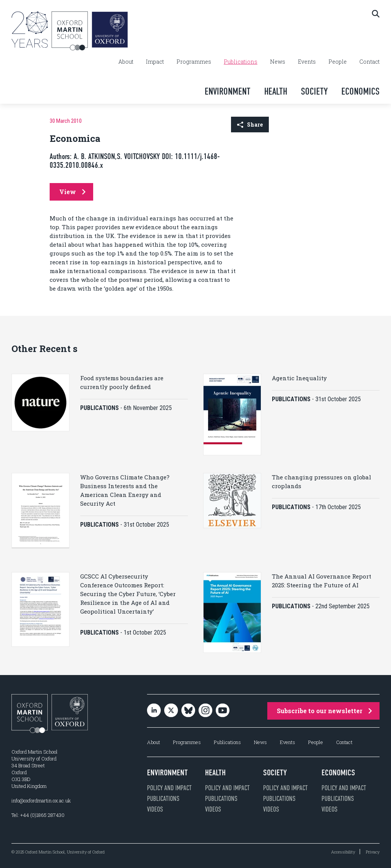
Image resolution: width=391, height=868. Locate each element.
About (126, 62)
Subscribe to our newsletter (324, 711)
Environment (228, 91)
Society (314, 91)
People (338, 62)
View (72, 192)
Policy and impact (169, 788)
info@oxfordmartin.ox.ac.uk (41, 800)
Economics (360, 91)
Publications (241, 62)
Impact (155, 62)
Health (276, 91)
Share (250, 125)
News (278, 62)
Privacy (373, 852)
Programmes (194, 62)
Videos (155, 809)
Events (307, 62)
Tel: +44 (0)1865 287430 (38, 815)
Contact (369, 62)
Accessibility (343, 852)
